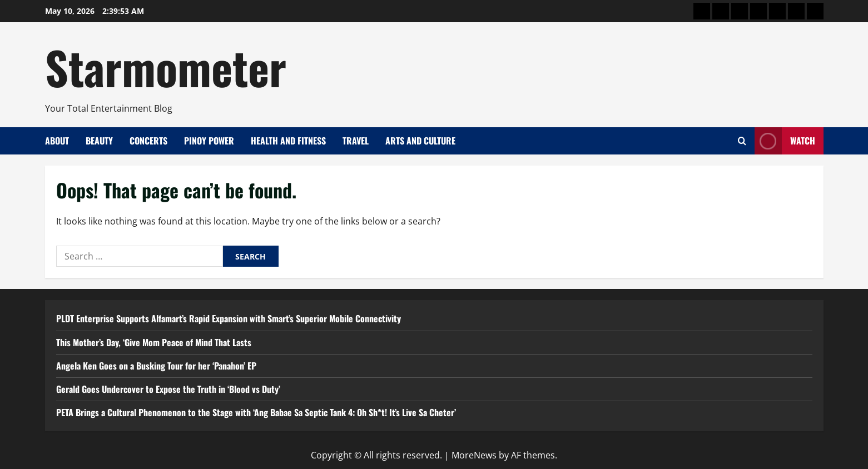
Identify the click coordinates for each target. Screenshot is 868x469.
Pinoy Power (209, 141)
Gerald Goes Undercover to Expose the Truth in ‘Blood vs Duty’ (168, 389)
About (57, 141)
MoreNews (474, 455)
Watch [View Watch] (785, 141)
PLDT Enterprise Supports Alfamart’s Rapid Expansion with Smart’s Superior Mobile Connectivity (229, 318)
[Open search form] (742, 141)
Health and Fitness (288, 141)
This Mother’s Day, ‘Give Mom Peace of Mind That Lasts (154, 342)
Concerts (148, 141)
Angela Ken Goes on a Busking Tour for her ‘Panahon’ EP (156, 366)
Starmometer (166, 67)
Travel (356, 141)
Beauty (99, 141)
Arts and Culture (420, 141)
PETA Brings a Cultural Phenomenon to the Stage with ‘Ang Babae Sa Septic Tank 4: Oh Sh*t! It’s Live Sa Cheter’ (256, 412)
